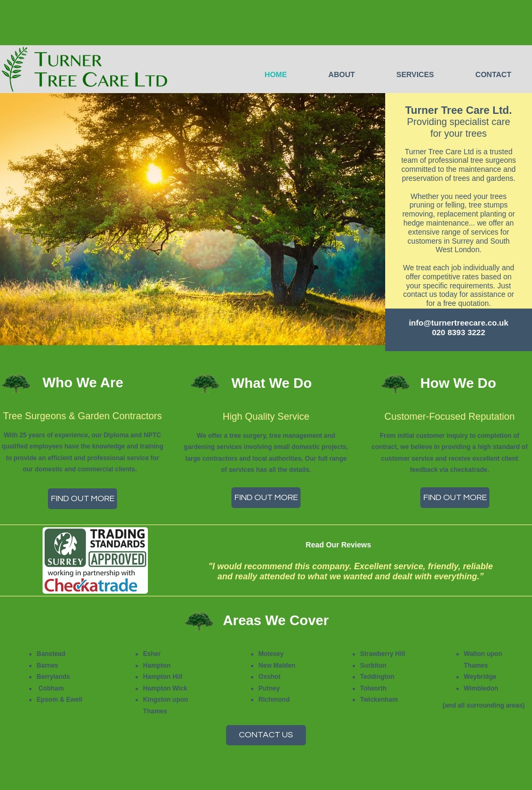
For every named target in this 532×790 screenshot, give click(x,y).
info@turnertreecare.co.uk (458, 323)
